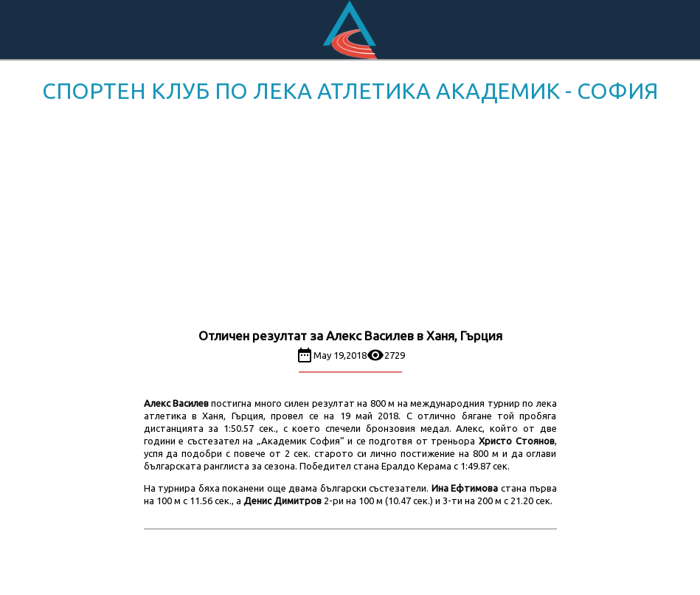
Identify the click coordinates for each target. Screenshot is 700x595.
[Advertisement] (350, 219)
